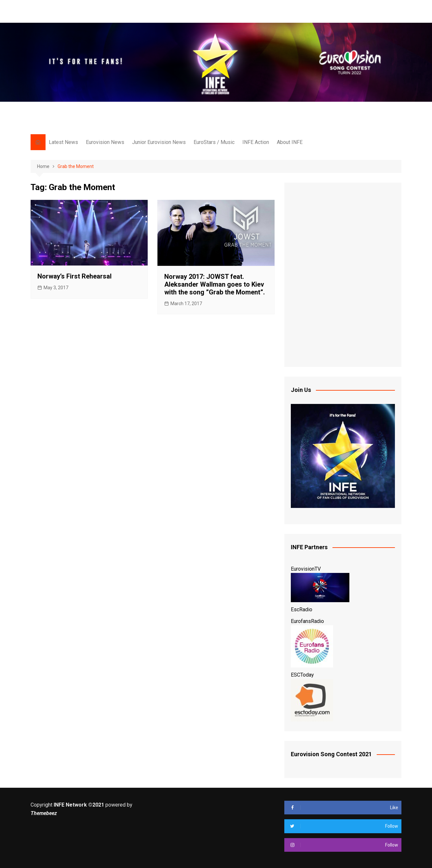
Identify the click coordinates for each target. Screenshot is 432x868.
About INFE (290, 142)
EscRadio (302, 609)
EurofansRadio (307, 621)
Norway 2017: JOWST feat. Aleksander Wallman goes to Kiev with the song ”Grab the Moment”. (215, 284)
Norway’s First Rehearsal (74, 276)
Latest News (63, 142)
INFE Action (256, 142)
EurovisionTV (306, 569)
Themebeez (44, 813)
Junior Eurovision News (159, 142)
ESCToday (302, 675)
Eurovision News (105, 142)
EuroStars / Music (214, 142)
